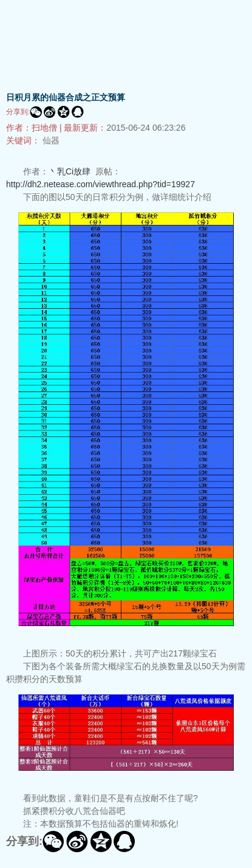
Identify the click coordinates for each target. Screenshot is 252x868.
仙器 (51, 140)
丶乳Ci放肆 (70, 171)
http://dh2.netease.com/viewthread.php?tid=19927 (100, 184)
